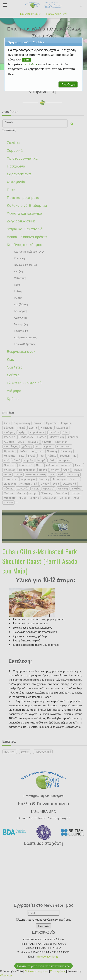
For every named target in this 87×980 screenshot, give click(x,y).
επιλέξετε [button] (31, 64)
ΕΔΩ (26, 60)
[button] (68, 84)
